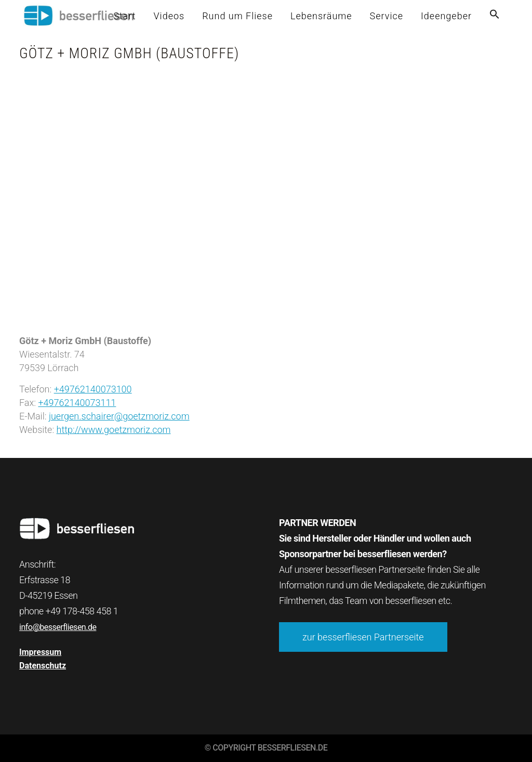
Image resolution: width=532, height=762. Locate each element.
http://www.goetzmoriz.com (114, 430)
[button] (495, 16)
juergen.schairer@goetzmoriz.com (119, 416)
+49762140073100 (93, 389)
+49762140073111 (77, 403)
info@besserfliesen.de (58, 627)
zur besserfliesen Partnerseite (363, 637)
